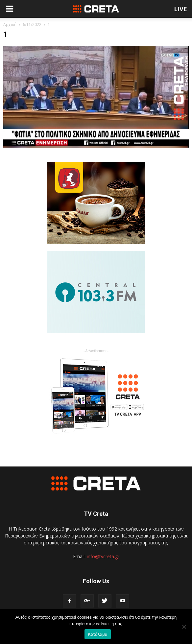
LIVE (180, 9)
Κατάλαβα (97, 634)
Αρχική (10, 24)
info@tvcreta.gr (103, 556)
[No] (184, 627)
